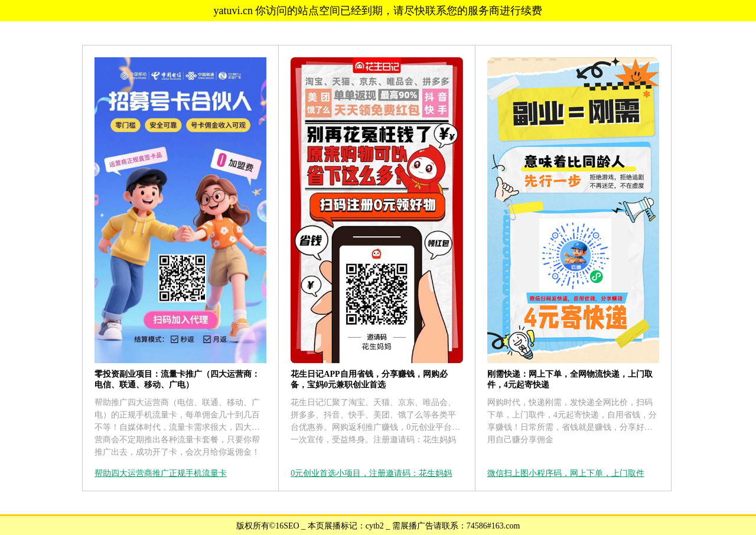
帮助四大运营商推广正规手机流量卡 (161, 473)
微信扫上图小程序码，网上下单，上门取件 (566, 473)
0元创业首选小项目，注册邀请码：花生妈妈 (371, 473)
